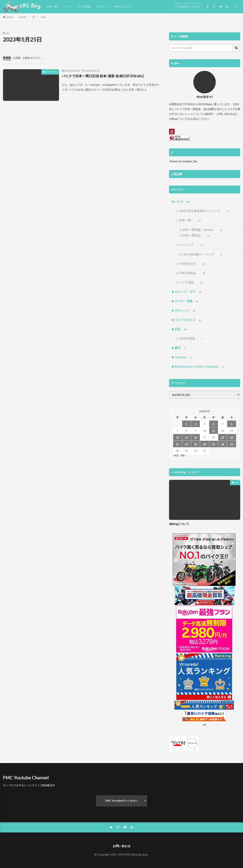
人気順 (17, 58)
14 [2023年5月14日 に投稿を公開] (177, 437)
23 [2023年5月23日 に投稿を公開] (196, 444)
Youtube (184, 357)
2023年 (22, 17)
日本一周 (52, 6)
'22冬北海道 (191, 339)
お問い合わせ (122, 846)
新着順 (7, 58)
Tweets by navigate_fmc (183, 161)
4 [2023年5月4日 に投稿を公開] (213, 424)
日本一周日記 (52, 72)
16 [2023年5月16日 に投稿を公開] (196, 437)
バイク (67, 6)
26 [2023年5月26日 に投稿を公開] (223, 444)
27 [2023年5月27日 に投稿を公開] (232, 444)
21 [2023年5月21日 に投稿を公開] (177, 444)
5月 (34, 17)
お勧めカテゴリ (32, 58)
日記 (181, 329)
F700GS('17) (192, 264)
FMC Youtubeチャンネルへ (122, 801)
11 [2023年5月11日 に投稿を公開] (213, 431)
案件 (181, 348)
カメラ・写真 (187, 301)
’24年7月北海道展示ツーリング (204, 211)
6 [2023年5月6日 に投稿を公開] (232, 424)
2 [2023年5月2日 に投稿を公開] (196, 424)
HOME (10, 17)
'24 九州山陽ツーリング (202, 254)
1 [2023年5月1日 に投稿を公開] (186, 424)
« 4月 (176, 455)
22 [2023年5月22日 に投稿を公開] (186, 444)
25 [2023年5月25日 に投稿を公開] (213, 444)
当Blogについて (123, 6)
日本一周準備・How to (202, 230)
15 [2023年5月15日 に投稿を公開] (186, 437)
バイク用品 (84, 6)
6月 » (183, 455)
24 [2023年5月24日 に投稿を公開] (205, 444)
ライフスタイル (188, 320)
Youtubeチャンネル (188, 6)
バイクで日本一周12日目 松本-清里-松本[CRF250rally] (103, 76)
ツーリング (191, 245)
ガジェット (103, 6)
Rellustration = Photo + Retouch (200, 367)
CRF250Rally (192, 273)
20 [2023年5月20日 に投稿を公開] (232, 437)
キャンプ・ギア (188, 292)
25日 (43, 17)
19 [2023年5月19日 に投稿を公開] (223, 437)
